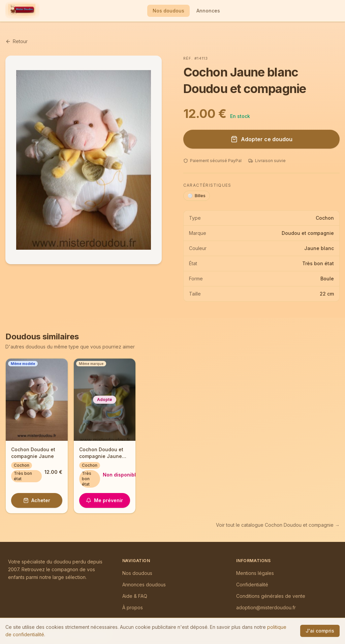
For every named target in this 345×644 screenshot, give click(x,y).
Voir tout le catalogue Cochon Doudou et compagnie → (278, 525)
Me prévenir (104, 500)
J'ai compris (320, 631)
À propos (133, 607)
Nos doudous (168, 11)
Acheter (37, 500)
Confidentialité (252, 585)
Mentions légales (255, 573)
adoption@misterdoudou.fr (266, 607)
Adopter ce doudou (262, 139)
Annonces (208, 11)
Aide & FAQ (135, 596)
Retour (17, 41)
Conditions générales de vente (271, 596)
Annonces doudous (144, 585)
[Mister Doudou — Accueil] (22, 11)
